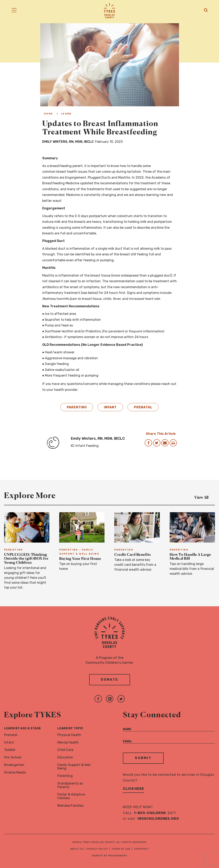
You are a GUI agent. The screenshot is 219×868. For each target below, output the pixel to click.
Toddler (10, 750)
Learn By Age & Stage (23, 728)
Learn (66, 114)
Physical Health (69, 735)
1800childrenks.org (158, 819)
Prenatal (143, 407)
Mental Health (68, 742)
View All (205, 497)
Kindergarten (14, 765)
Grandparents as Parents (70, 785)
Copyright (142, 849)
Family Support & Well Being (74, 767)
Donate (109, 680)
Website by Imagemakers (109, 856)
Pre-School (13, 758)
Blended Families (70, 806)
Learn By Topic (70, 728)
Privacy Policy (97, 849)
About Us (77, 849)
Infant (110, 407)
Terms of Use (121, 849)
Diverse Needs (15, 772)
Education (65, 758)
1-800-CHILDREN (150, 813)
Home (49, 114)
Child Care (65, 750)
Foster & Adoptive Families (71, 796)
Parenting (77, 407)
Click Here (133, 789)
